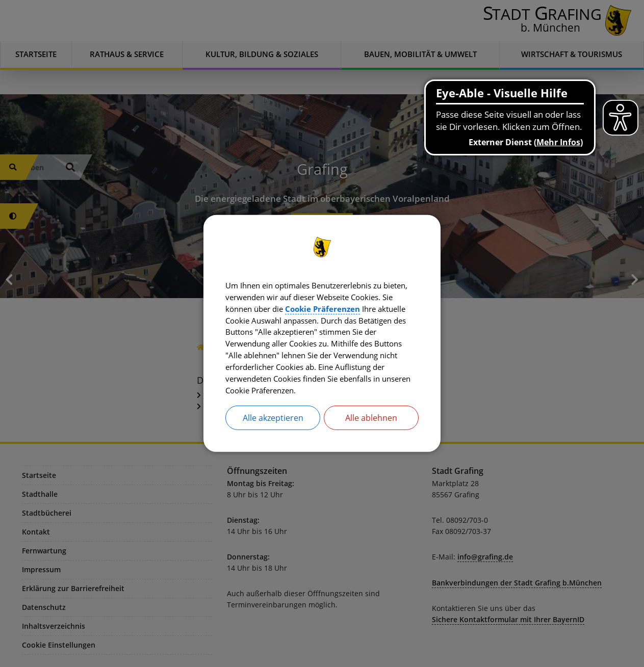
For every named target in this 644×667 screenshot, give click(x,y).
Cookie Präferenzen (378, 307)
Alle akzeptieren (273, 420)
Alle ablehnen (371, 420)
